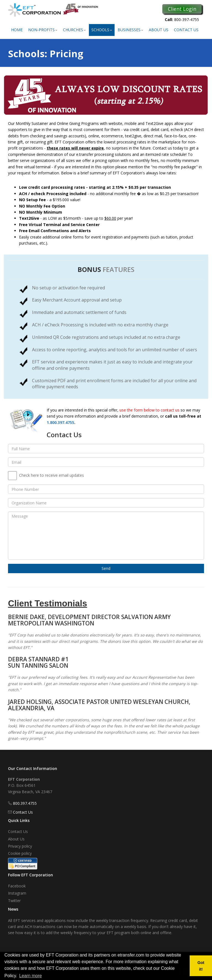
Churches (74, 30)
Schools (102, 30)
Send (106, 568)
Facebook (17, 886)
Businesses (130, 30)
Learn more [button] (31, 976)
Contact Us (186, 30)
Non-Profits (43, 30)
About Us (159, 30)
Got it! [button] (201, 966)
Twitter (14, 901)
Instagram (17, 893)
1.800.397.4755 (60, 422)
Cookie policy (20, 853)
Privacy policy (20, 846)
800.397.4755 (25, 803)
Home (17, 30)
